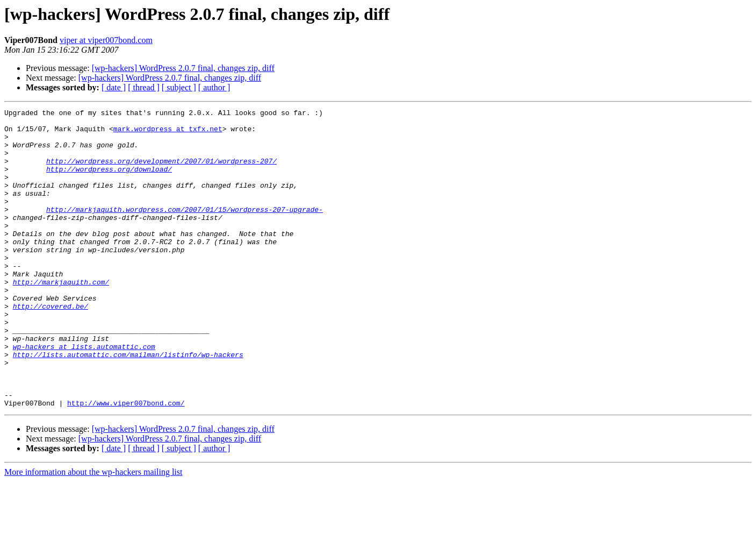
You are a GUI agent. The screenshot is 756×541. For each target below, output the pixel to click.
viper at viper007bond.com (106, 40)
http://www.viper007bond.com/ (126, 462)
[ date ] (114, 87)
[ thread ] (144, 87)
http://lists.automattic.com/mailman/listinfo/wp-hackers (128, 404)
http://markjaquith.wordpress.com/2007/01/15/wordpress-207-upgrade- (185, 230)
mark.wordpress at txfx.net (168, 133)
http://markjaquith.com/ (61, 317)
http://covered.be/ (51, 346)
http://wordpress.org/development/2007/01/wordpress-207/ (161, 172)
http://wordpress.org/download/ (109, 182)
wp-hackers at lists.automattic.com (84, 395)
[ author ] (214, 87)
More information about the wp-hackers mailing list (93, 532)
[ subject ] (179, 87)
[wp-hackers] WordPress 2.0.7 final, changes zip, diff (183, 68)
